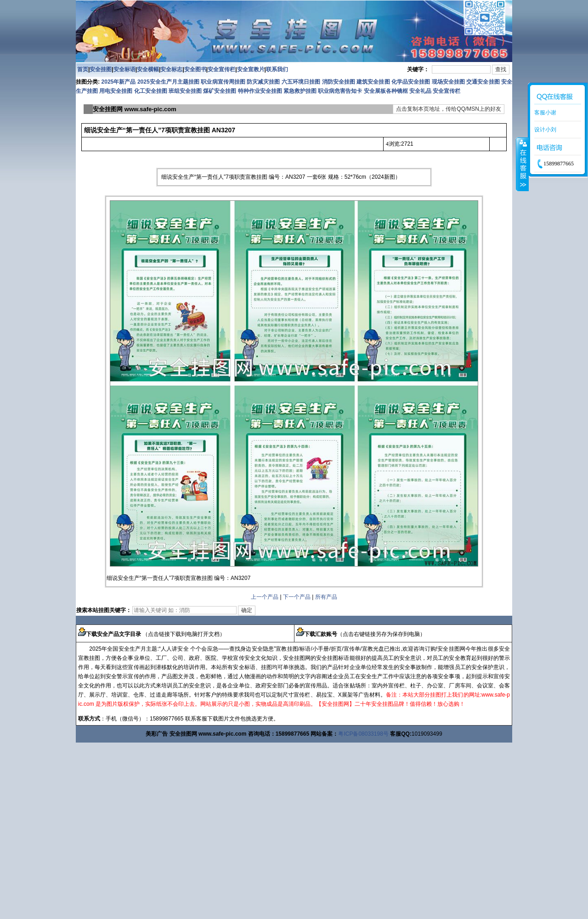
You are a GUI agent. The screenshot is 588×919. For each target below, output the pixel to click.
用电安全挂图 (116, 91)
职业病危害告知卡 (340, 91)
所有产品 (326, 597)
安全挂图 (101, 69)
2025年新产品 (119, 82)
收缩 (522, 164)
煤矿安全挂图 (220, 91)
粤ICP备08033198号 (363, 734)
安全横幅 (148, 69)
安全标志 (171, 69)
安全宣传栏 (221, 69)
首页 (83, 69)
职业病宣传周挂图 (223, 82)
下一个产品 (297, 597)
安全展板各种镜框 (386, 91)
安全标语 (124, 69)
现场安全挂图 (448, 82)
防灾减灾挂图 (263, 82)
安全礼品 (420, 91)
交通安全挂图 (483, 82)
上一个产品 (265, 597)
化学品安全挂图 (411, 82)
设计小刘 (545, 130)
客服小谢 (545, 113)
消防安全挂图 (339, 82)
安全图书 (195, 69)
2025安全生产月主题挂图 (168, 82)
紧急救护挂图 (300, 91)
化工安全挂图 (151, 91)
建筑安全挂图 (373, 82)
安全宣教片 (251, 69)
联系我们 (277, 69)
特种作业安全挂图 (261, 91)
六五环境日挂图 (301, 82)
